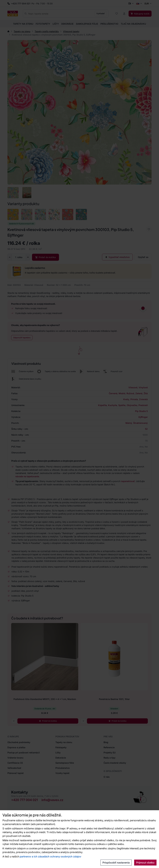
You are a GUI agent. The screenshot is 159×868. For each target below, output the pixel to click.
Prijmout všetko (145, 863)
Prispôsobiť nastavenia (116, 863)
